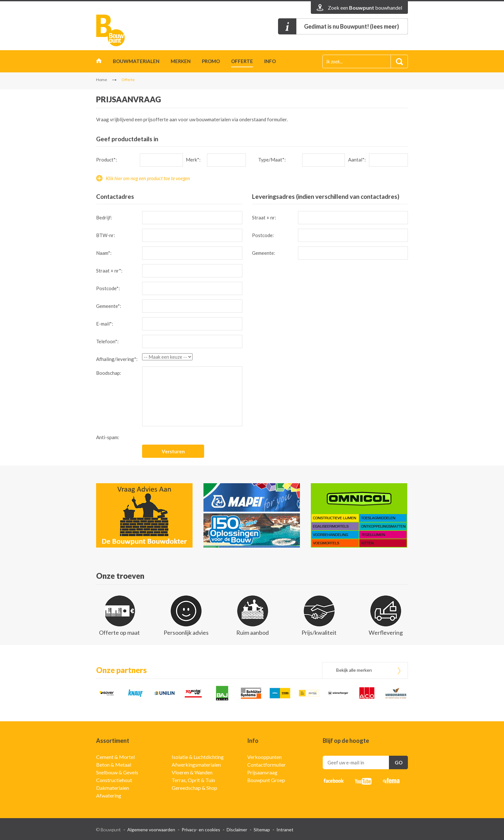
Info (270, 61)
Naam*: (104, 253)
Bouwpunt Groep (266, 780)
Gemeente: (264, 253)
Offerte (242, 61)
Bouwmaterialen (136, 61)
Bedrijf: (104, 217)
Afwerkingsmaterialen (196, 765)
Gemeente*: (109, 306)
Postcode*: (108, 288)
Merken (181, 61)
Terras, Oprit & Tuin (193, 780)
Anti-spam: (108, 437)
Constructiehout (114, 780)
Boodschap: (109, 373)
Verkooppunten (264, 757)
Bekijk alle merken (354, 670)
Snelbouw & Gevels (117, 772)
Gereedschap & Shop (194, 788)
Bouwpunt (111, 30)
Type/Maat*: (272, 160)
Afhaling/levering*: (117, 359)
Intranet (285, 830)
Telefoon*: (107, 341)
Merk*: (193, 160)
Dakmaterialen (113, 788)
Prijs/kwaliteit (319, 632)
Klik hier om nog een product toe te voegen (148, 178)
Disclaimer (237, 830)
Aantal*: (357, 160)
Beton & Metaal (114, 765)
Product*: (107, 160)
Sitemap (262, 830)
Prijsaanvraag (262, 772)
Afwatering (109, 795)
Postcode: (263, 235)
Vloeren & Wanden (192, 772)
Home (99, 62)
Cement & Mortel (115, 757)
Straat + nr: (264, 217)
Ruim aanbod (252, 632)
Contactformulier (266, 765)
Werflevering (386, 632)
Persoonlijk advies (186, 632)
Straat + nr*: (109, 271)
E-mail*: (105, 324)
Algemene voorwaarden (151, 830)
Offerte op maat (119, 632)
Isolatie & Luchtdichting (198, 757)
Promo (211, 61)
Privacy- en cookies (201, 830)
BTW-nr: (106, 235)
